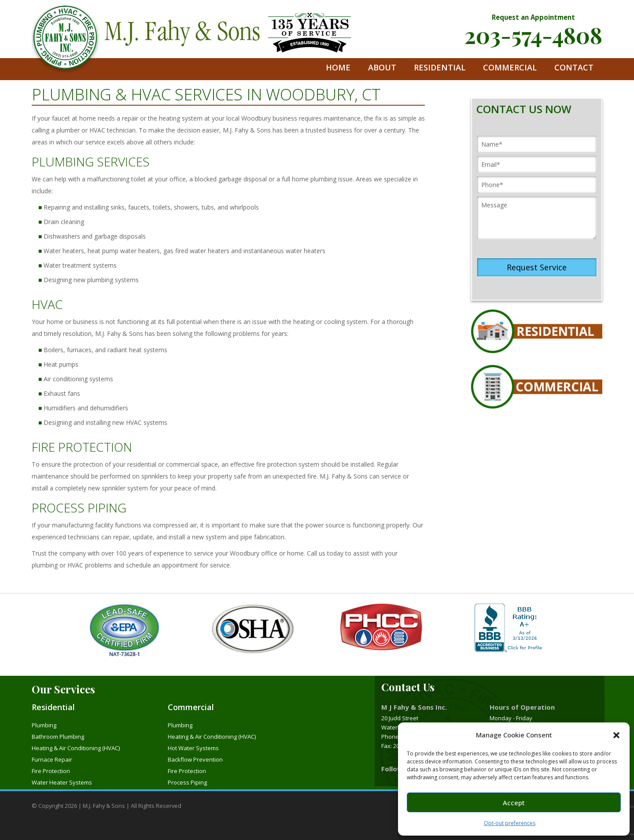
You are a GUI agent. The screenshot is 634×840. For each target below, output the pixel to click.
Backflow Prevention (195, 759)
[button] (616, 735)
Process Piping (187, 782)
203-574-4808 (533, 35)
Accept (514, 803)
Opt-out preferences (510, 823)
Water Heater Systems (62, 782)
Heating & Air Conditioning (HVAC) (76, 748)
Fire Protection (51, 771)
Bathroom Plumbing (58, 737)
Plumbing (44, 725)
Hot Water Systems (193, 748)
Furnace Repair (52, 759)
